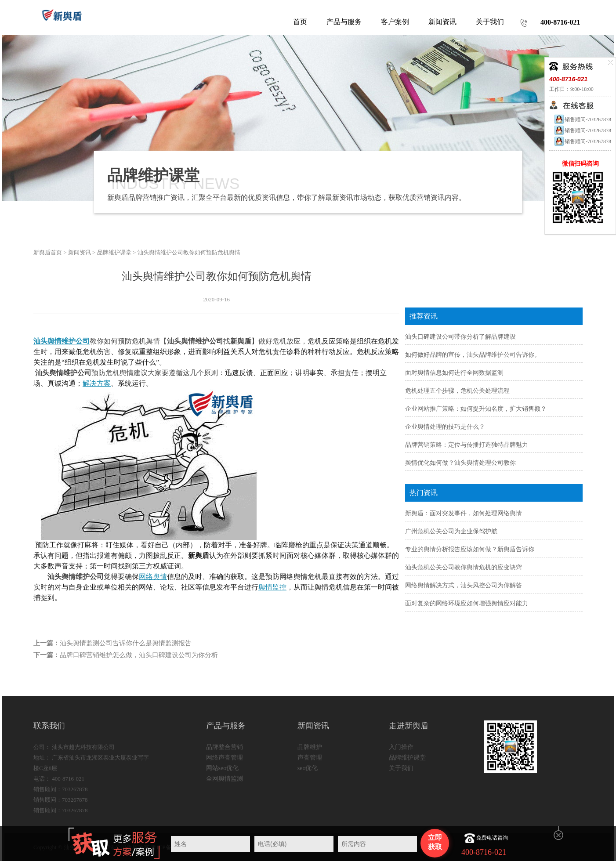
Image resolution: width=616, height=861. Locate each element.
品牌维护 (310, 747)
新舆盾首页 (48, 252)
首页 (300, 22)
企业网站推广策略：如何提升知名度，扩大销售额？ (476, 409)
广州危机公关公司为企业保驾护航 (451, 531)
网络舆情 (153, 577)
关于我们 (401, 768)
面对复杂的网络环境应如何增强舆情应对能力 (467, 603)
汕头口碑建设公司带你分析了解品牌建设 (460, 337)
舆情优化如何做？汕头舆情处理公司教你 (460, 463)
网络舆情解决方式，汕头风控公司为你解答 (464, 585)
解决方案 (97, 383)
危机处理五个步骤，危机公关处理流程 (457, 391)
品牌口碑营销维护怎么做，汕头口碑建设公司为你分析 (139, 655)
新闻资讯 (80, 252)
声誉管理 (310, 758)
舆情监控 (272, 587)
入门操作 (401, 747)
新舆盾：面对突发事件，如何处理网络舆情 (464, 513)
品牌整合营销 (225, 747)
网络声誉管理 (225, 758)
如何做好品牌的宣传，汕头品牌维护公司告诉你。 (473, 355)
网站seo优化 (223, 768)
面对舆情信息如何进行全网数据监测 (454, 373)
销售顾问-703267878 (582, 119)
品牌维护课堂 (114, 252)
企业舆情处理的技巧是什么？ (445, 427)
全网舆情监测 (225, 779)
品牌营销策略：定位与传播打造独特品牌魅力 (467, 445)
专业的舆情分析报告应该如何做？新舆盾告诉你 (470, 549)
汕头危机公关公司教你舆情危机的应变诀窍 (464, 567)
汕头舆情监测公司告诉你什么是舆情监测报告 (126, 643)
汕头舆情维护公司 (62, 341)
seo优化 (308, 768)
